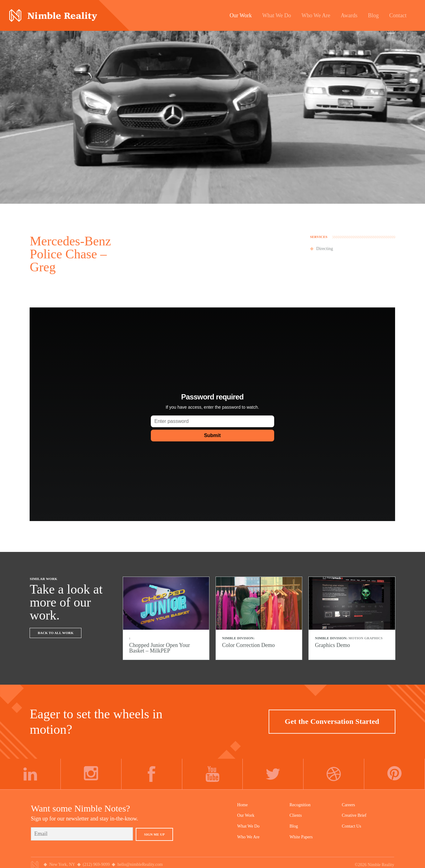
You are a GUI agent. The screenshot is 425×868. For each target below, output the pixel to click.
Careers (348, 805)
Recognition (300, 805)
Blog (294, 826)
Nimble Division (53, 16)
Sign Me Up (154, 834)
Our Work (246, 815)
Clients (296, 815)
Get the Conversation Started (332, 721)
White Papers (301, 837)
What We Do (248, 826)
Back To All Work (56, 633)
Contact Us (351, 826)
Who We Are (248, 837)
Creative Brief (354, 815)
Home (242, 805)
